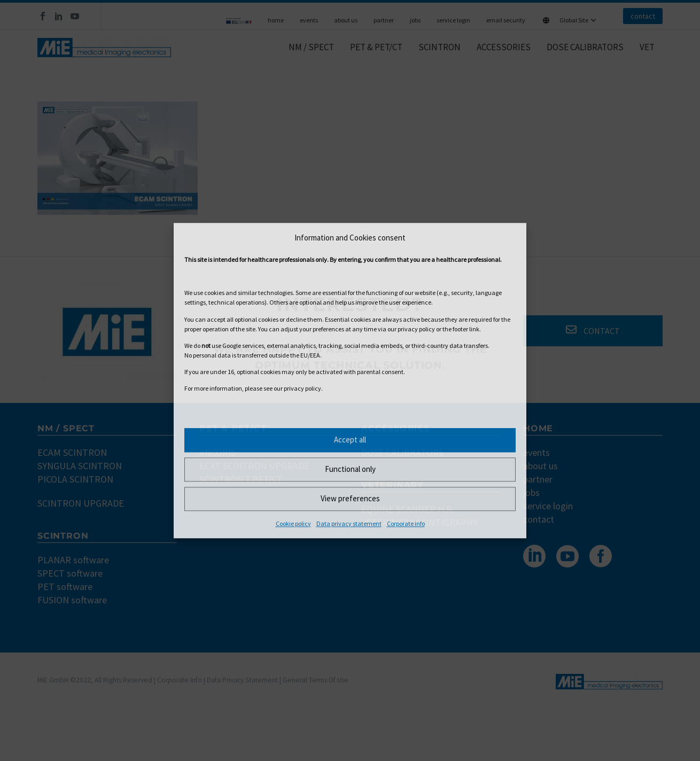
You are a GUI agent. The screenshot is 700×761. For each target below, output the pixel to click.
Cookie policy (293, 523)
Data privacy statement (349, 523)
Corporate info (406, 523)
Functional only (350, 469)
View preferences (350, 498)
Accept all (350, 440)
